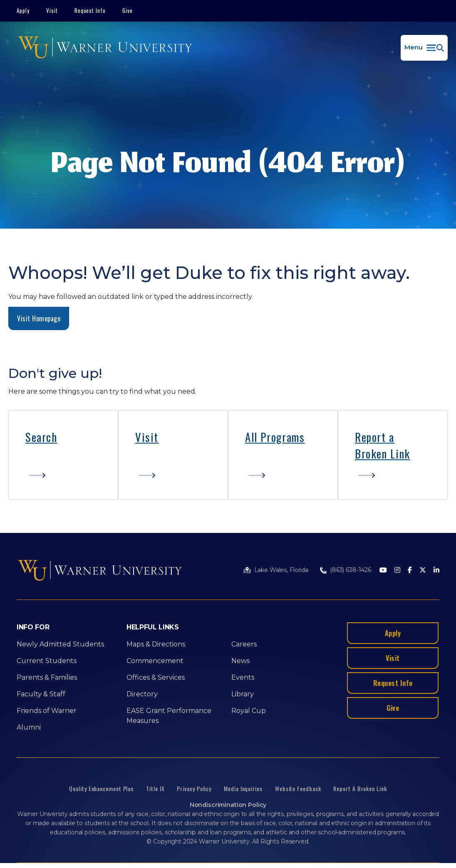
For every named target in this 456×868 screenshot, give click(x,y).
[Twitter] (423, 571)
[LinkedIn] (436, 571)
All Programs (275, 437)
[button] (424, 48)
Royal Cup (249, 711)
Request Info (90, 10)
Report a (375, 437)
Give (128, 10)
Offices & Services (156, 677)
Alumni (29, 727)
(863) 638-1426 (351, 570)
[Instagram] (397, 571)
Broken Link (383, 454)
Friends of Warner (47, 711)
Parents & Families (47, 677)
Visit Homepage (39, 318)
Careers (244, 644)
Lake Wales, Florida (281, 570)
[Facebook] (410, 571)
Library (243, 694)
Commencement (155, 661)
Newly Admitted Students (60, 644)
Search (41, 437)
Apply (23, 10)
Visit (52, 10)
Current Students (47, 661)
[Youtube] (383, 571)
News (240, 661)
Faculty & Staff (41, 694)
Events (243, 677)
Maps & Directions (156, 644)
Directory (142, 694)
